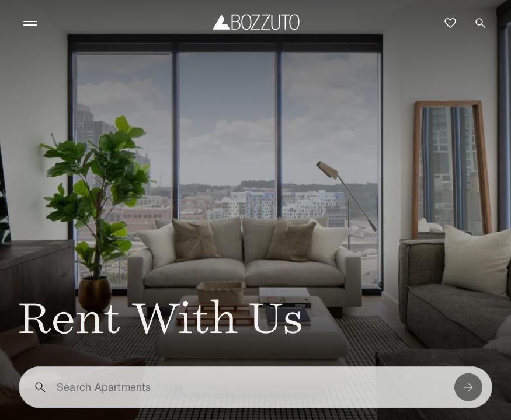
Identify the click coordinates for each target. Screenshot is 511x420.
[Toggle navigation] (30, 23)
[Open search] (481, 23)
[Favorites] (450, 23)
